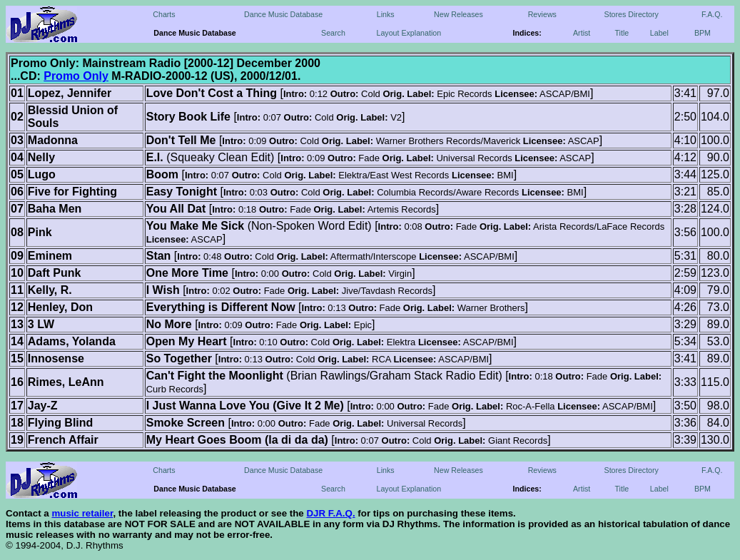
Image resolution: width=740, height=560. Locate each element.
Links (386, 14)
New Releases (458, 14)
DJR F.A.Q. (330, 513)
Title (622, 33)
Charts (164, 14)
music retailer (82, 513)
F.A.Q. (712, 14)
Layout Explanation (409, 33)
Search (333, 33)
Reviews (542, 14)
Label (659, 33)
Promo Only (76, 76)
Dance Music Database (283, 14)
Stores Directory (632, 14)
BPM (703, 33)
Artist (582, 33)
